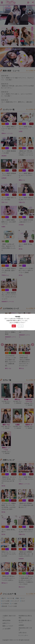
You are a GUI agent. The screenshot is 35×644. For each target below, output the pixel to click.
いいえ (21, 326)
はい (14, 326)
